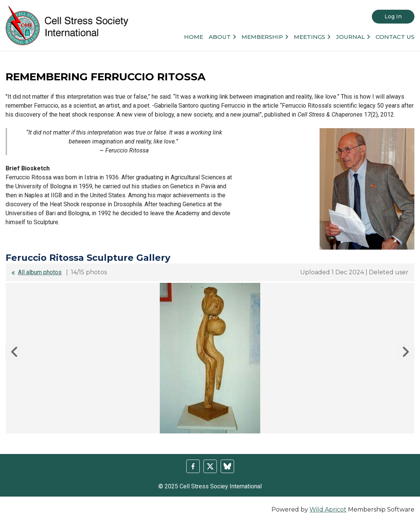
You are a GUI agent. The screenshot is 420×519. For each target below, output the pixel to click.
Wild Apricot (328, 509)
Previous (15, 352)
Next (405, 352)
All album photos (40, 272)
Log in (393, 16)
